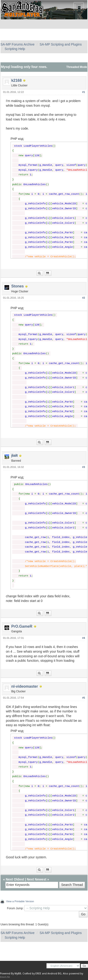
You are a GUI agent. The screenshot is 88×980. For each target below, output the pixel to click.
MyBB (18, 974)
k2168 (17, 80)
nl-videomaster (25, 686)
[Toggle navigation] (79, 6)
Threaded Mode (77, 67)
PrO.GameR (22, 626)
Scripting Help (15, 49)
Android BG (54, 974)
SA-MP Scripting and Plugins (61, 44)
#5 (84, 698)
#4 (84, 638)
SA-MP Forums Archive (17, 44)
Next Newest (36, 879)
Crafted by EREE (32, 974)
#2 (84, 298)
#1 (84, 92)
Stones (17, 286)
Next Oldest (15, 879)
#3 (84, 467)
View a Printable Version (20, 901)
